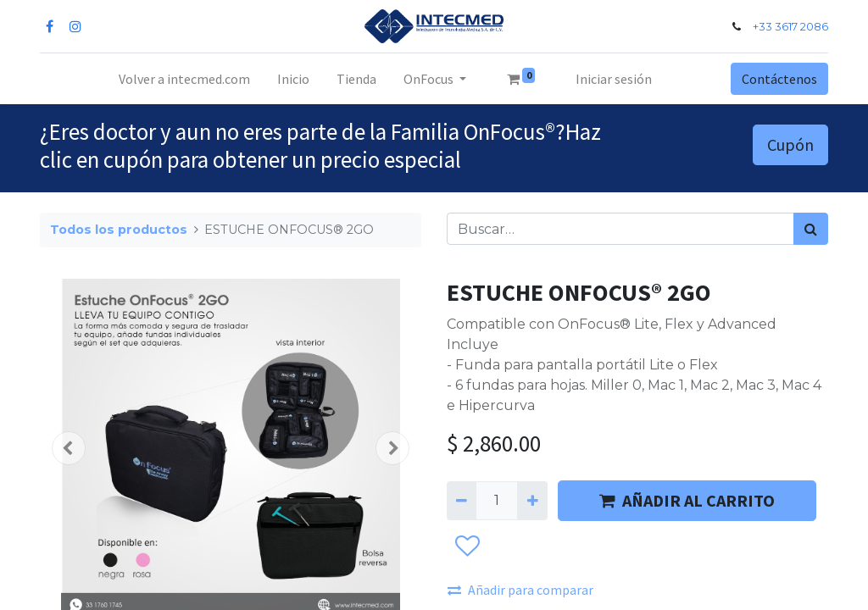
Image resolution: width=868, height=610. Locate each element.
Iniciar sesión (614, 79)
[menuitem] (184, 79)
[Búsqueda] (811, 229)
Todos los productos (119, 230)
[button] (69, 448)
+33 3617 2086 (790, 27)
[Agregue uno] (532, 501)
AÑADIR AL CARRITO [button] (687, 500)
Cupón (790, 144)
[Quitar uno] (462, 501)
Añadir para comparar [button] (520, 590)
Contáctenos (779, 79)
